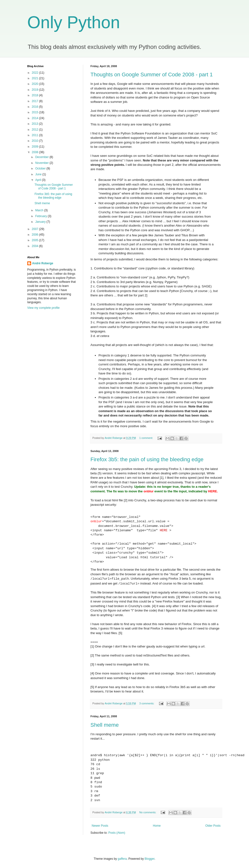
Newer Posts (100, 826)
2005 (36, 240)
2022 (36, 73)
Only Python (74, 22)
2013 (36, 124)
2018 (36, 95)
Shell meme (105, 725)
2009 (36, 147)
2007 (36, 229)
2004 (36, 246)
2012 (36, 130)
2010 (36, 141)
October (41, 168)
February (41, 216)
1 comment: (147, 438)
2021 (36, 78)
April (39, 180)
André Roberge (43, 263)
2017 (36, 101)
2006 (36, 235)
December (42, 157)
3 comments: (147, 703)
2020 (36, 84)
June (39, 174)
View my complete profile (43, 308)
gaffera (122, 859)
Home (157, 826)
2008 (36, 152)
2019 (36, 90)
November (42, 163)
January (41, 222)
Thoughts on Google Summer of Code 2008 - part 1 (152, 75)
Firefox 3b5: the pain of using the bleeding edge (147, 459)
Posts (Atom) (117, 833)
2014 (36, 118)
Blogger (150, 859)
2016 (36, 107)
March (40, 210)
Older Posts (213, 826)
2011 (36, 135)
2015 (36, 112)
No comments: (148, 812)
